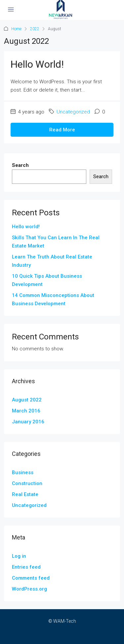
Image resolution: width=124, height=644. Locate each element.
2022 (35, 29)
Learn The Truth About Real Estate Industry (52, 261)
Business (23, 472)
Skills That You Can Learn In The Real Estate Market (56, 242)
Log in (19, 556)
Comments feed (31, 578)
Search (20, 165)
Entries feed (26, 567)
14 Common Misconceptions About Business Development (53, 299)
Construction (27, 483)
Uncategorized (73, 112)
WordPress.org (29, 589)
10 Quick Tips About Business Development (47, 280)
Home (16, 29)
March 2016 (26, 411)
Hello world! (37, 64)
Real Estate (25, 494)
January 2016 (28, 422)
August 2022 (27, 400)
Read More (62, 130)
